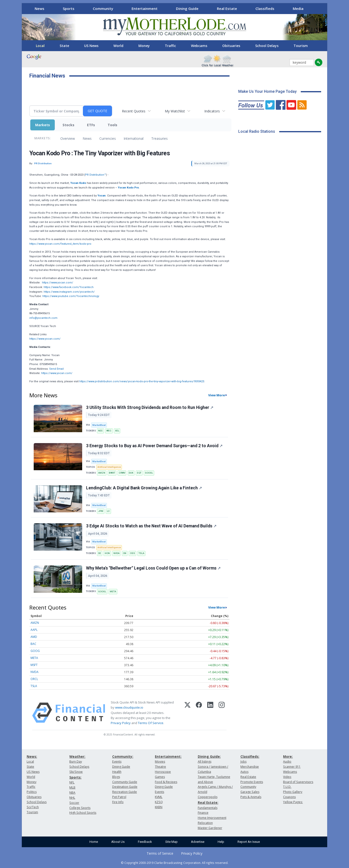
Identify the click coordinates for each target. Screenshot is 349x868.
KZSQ (159, 802)
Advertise (198, 842)
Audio (287, 762)
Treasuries (159, 138)
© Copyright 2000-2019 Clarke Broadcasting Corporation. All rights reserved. (175, 863)
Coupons (289, 797)
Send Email (56, 369)
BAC (33, 644)
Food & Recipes (166, 782)
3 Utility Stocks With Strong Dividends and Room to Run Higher (150, 407)
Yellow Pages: (293, 802)
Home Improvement (212, 818)
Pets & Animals (251, 797)
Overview (68, 138)
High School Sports (83, 813)
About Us (118, 842)
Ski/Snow (76, 772)
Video (287, 777)
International (134, 138)
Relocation (205, 823)
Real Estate (227, 8)
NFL (72, 782)
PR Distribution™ (95, 175)
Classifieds (265, 8)
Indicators (212, 111)
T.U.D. (287, 787)
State (64, 46)
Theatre (160, 767)
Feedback (145, 842)
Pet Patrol (119, 797)
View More (217, 395)
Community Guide (125, 782)
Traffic (170, 46)
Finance (203, 813)
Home (94, 842)
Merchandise (250, 767)
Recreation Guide (125, 792)
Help (221, 842)
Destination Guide (125, 787)
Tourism (301, 46)
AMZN (102, 473)
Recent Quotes (134, 111)
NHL (72, 798)
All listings (205, 762)
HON (107, 553)
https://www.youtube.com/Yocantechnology (71, 296)
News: (32, 756)
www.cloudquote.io (129, 707)
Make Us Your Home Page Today (267, 91)
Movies (160, 762)
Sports (69, 8)
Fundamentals (208, 808)
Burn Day (76, 762)
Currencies (108, 138)
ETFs (91, 125)
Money (144, 46)
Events (117, 762)
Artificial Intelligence (109, 467)
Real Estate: (208, 802)
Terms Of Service (151, 723)
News (40, 8)
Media (298, 8)
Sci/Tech (33, 807)
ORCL (34, 679)
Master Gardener (210, 828)
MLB (72, 787)
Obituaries (231, 46)
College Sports (80, 808)
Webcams (199, 46)
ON (125, 553)
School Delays (267, 46)
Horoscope (163, 772)
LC (108, 511)
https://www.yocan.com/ (58, 283)
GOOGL (149, 473)
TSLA (141, 553)
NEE (100, 431)
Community (103, 8)
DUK (131, 473)
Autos (244, 772)
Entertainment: (168, 756)
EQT (139, 473)
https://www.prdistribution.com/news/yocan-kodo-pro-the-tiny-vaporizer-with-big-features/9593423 (142, 381)
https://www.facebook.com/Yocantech (69, 287)
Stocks (68, 125)
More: (288, 756)
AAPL (34, 630)
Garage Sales (250, 792)
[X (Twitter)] (187, 713)
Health (117, 772)
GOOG (35, 651)
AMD (34, 637)
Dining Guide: (209, 756)
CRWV (122, 473)
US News (91, 46)
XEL (117, 431)
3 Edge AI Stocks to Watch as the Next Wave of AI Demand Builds (151, 526)
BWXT (112, 473)
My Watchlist (175, 111)
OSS (132, 553)
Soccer (74, 803)
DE (100, 553)
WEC (109, 431)
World (118, 46)
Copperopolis (208, 797)
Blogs (116, 777)
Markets (43, 125)
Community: (123, 756)
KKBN (159, 807)
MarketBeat (99, 425)
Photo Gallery (293, 792)
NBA (72, 793)
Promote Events (252, 782)
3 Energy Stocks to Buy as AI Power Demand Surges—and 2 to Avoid (154, 446)
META (113, 591)
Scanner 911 (292, 767)
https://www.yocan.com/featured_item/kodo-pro (60, 244)
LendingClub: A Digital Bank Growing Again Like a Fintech (144, 488)
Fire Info (118, 802)
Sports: (75, 777)
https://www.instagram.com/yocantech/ (69, 292)
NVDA (116, 553)
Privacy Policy (121, 723)
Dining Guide (187, 8)
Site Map (171, 842)
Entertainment (145, 8)
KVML (159, 797)
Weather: (77, 756)
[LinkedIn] (210, 713)
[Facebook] (199, 713)
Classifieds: (250, 756)
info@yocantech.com (43, 318)
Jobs (243, 762)
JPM (101, 511)
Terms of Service (160, 853)
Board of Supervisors (298, 782)
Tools (112, 125)
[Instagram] (222, 713)
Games (160, 777)
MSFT (34, 665)
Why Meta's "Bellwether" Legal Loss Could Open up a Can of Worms (153, 568)
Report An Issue (249, 842)
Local (40, 46)
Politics (32, 792)
